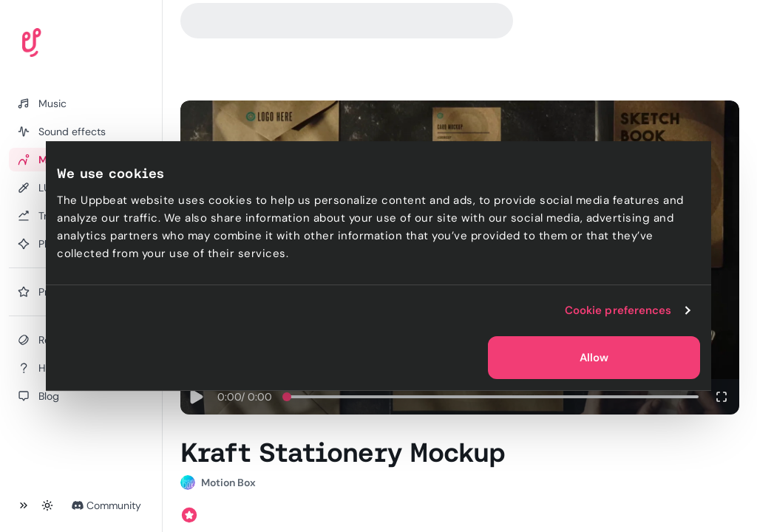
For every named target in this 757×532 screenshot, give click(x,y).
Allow (594, 358)
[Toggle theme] (47, 505)
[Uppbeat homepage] (73, 46)
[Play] (196, 397)
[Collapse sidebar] (24, 505)
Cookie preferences (618, 310)
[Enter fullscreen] (722, 397)
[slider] (287, 397)
